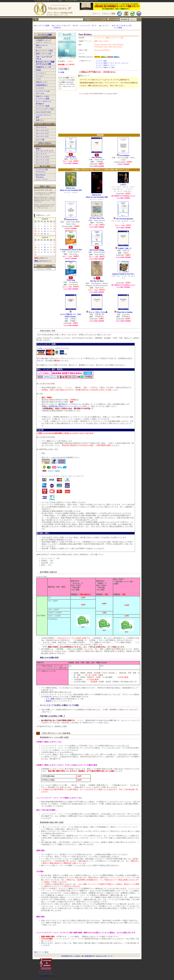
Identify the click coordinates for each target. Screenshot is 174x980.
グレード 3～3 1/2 (42, 160)
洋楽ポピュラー (42, 82)
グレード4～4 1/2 (42, 130)
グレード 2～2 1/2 (42, 163)
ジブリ (38, 79)
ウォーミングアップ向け (45, 109)
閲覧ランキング (42, 45)
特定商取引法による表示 (71, 956)
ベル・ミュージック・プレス (86, 26)
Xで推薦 (61, 72)
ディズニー (40, 76)
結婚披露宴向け (42, 85)
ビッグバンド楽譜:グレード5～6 (105, 65)
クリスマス (40, 88)
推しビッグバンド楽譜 (44, 51)
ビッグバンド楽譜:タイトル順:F (105, 67)
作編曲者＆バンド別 (43, 67)
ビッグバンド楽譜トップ (45, 36)
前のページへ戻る (41, 952)
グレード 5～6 (41, 154)
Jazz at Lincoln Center (43, 112)
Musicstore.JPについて (104, 956)
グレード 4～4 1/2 (42, 157)
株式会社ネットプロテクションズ (71, 404)
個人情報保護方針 (88, 956)
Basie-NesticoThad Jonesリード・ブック (42, 177)
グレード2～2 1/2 (42, 137)
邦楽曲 (38, 70)
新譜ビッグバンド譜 (43, 54)
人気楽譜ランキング (43, 40)
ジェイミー (105, 26)
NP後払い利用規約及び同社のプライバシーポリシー (61, 406)
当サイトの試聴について (46, 976)
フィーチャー (41, 73)
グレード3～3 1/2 (42, 133)
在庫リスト (40, 120)
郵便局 (48, 701)
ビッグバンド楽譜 (42, 26)
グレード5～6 (41, 127)
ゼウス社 (40, 358)
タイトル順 (40, 140)
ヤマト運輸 (50, 699)
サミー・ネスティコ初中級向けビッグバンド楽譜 (43, 104)
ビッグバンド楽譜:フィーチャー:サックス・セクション (112, 63)
